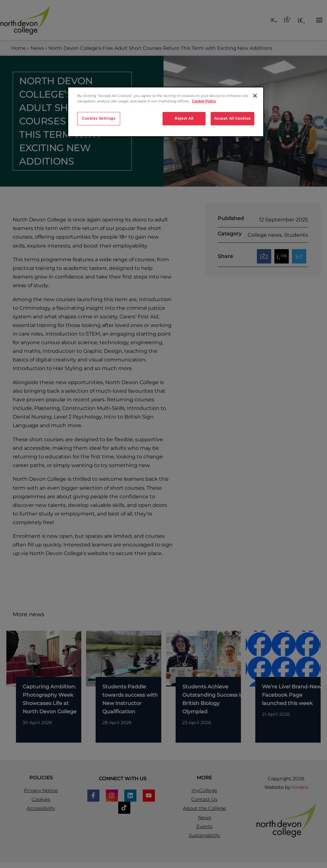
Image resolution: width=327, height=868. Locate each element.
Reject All (184, 118)
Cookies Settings (99, 118)
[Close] (255, 96)
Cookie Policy (204, 101)
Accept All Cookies (233, 118)
